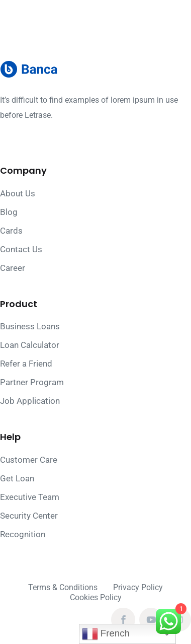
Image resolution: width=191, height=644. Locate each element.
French (106, 634)
